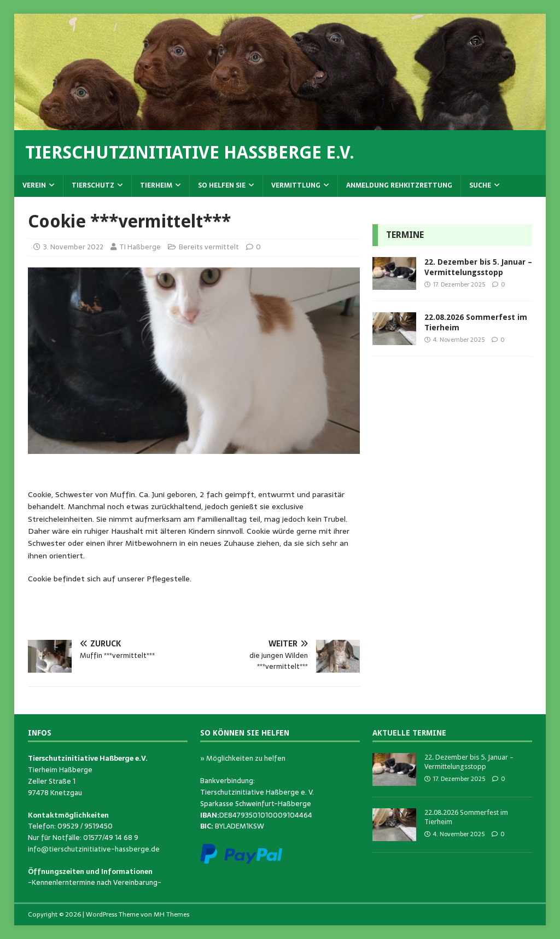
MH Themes (171, 914)
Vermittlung (296, 185)
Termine (405, 235)
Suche (480, 185)
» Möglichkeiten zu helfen (243, 758)
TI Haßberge (140, 247)
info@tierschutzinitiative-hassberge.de (94, 849)
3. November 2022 (73, 247)
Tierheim (156, 185)
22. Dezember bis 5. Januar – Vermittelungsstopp (469, 762)
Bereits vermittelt (209, 247)
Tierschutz (93, 185)
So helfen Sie (222, 185)
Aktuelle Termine (409, 733)
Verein (34, 185)
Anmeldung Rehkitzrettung (399, 185)
